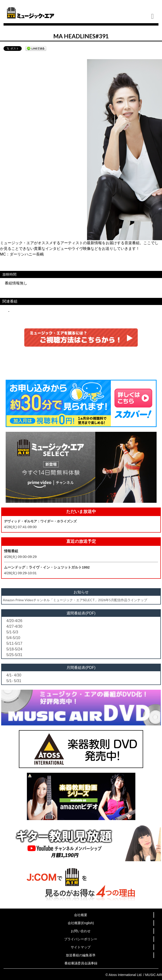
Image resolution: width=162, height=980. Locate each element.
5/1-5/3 (12, 632)
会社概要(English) (81, 923)
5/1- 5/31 (14, 681)
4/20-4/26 (14, 621)
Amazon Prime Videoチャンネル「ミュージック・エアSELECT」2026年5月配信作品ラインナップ (75, 600)
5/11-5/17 (14, 643)
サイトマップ (81, 947)
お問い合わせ (81, 931)
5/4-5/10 (13, 638)
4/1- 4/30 (14, 675)
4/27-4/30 (14, 626)
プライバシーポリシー (81, 939)
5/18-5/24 (14, 649)
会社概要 (81, 915)
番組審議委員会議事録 (81, 963)
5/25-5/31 (14, 655)
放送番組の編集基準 (81, 955)
